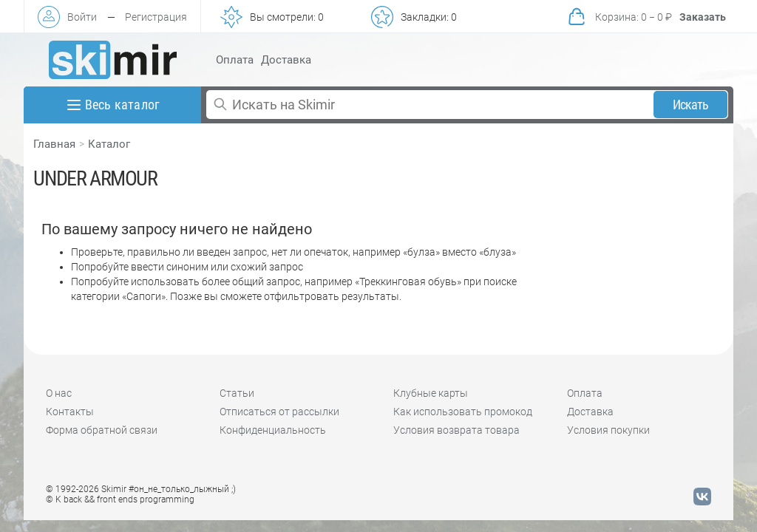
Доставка (286, 60)
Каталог (109, 144)
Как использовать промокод (463, 412)
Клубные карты (431, 393)
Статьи (237, 393)
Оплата (235, 60)
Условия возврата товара (456, 430)
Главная (54, 144)
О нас (59, 393)
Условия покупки (608, 430)
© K (120, 499)
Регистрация (156, 17)
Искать (691, 105)
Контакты (70, 412)
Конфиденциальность (273, 430)
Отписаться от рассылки (279, 412)
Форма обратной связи (102, 430)
